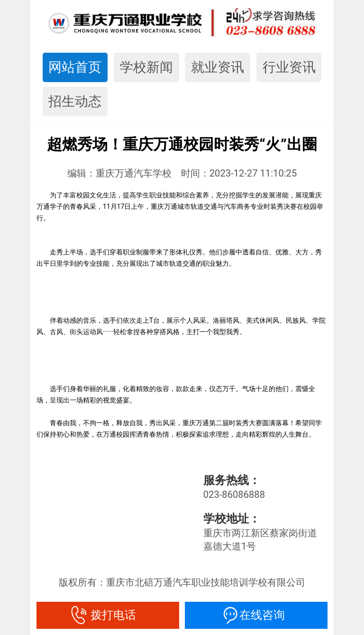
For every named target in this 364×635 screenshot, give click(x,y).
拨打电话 (108, 615)
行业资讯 (289, 67)
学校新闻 (146, 67)
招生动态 (75, 101)
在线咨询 (256, 615)
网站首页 (75, 67)
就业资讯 (218, 67)
